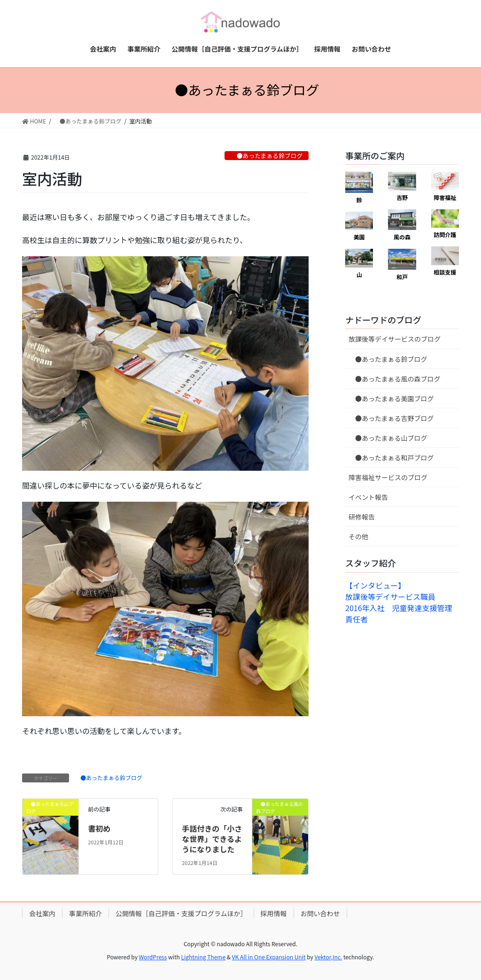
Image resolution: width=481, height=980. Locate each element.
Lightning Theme (203, 957)
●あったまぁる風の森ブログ (395, 379)
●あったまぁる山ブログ (388, 438)
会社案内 (42, 913)
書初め (99, 828)
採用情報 (274, 913)
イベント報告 (368, 497)
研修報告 (362, 517)
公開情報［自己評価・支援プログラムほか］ (181, 913)
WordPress (153, 957)
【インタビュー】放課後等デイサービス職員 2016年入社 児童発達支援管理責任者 (399, 602)
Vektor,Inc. (328, 957)
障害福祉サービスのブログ (388, 477)
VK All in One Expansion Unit (269, 957)
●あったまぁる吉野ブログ (391, 418)
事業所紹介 (85, 913)
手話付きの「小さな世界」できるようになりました (212, 839)
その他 (358, 536)
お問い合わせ (320, 913)
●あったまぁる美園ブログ (391, 398)
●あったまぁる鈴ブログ (267, 156)
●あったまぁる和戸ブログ (391, 458)
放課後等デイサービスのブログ (395, 339)
